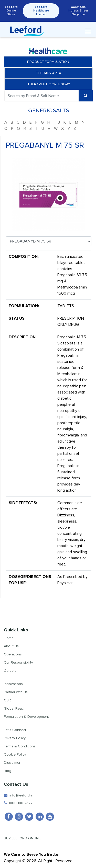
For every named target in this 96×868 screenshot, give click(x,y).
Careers (10, 671)
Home (9, 638)
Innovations (13, 684)
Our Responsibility (18, 662)
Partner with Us (16, 692)
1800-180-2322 (18, 803)
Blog (8, 771)
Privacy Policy (15, 738)
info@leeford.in (19, 795)
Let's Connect (15, 730)
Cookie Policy (15, 754)
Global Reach (15, 708)
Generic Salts (50, 110)
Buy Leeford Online (27, 838)
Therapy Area (50, 73)
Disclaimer (12, 763)
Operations (13, 654)
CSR (7, 700)
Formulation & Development (26, 717)
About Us (11, 646)
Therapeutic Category (50, 84)
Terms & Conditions (20, 746)
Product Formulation (48, 62)
